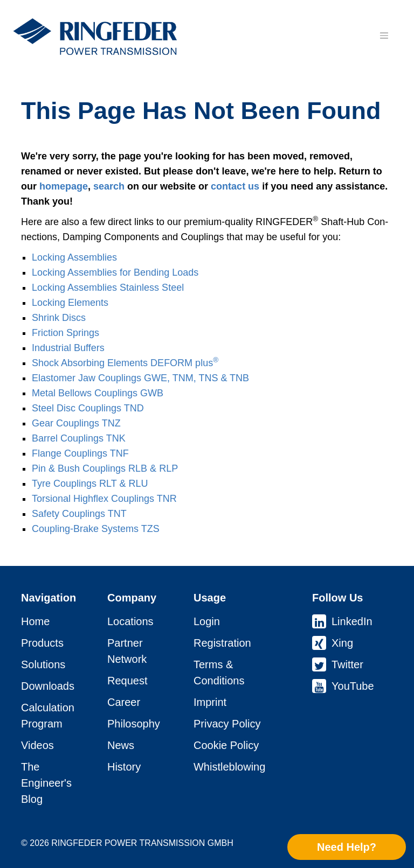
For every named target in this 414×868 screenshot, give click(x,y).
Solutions (43, 664)
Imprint (210, 702)
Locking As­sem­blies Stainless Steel (108, 288)
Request (127, 681)
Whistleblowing (229, 767)
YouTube (353, 686)
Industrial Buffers (68, 348)
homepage (64, 186)
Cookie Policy (226, 745)
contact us (235, 186)
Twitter (347, 664)
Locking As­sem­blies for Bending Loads (115, 272)
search (109, 186)
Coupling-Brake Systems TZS (96, 529)
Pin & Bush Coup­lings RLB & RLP (105, 468)
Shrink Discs (59, 318)
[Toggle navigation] (384, 36)
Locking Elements (70, 303)
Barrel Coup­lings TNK (79, 438)
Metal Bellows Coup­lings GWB (98, 393)
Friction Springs (65, 333)
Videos (37, 745)
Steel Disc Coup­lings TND (88, 408)
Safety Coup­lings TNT (79, 514)
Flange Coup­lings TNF (80, 453)
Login (207, 621)
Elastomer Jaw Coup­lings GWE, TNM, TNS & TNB (140, 378)
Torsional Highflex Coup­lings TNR (104, 499)
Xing (342, 643)
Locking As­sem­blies (74, 257)
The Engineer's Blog (46, 783)
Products (42, 643)
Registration (222, 643)
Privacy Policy (227, 724)
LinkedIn (352, 621)
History (124, 767)
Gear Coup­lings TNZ (76, 423)
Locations (130, 621)
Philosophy (134, 724)
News (121, 745)
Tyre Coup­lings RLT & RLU (90, 484)
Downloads (48, 686)
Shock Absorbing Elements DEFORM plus (125, 363)
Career (124, 702)
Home (35, 621)
